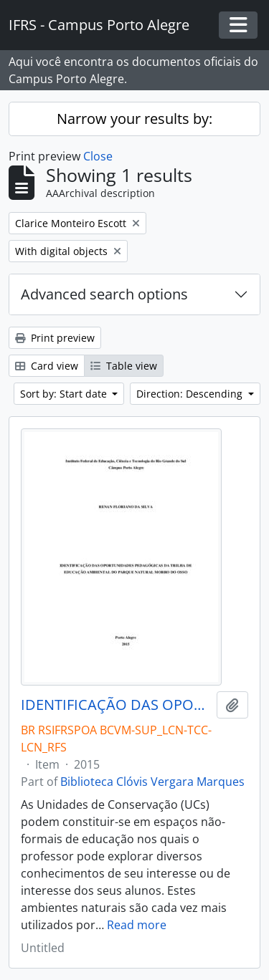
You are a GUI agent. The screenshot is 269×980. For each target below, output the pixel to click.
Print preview (55, 338)
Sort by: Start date (65, 394)
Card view (47, 366)
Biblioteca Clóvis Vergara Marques (152, 782)
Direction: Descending (191, 394)
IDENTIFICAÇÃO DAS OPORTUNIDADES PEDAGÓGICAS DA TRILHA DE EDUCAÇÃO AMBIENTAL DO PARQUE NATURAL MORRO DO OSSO (116, 705)
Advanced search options (104, 294)
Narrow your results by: (134, 119)
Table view (124, 366)
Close (98, 156)
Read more (137, 925)
